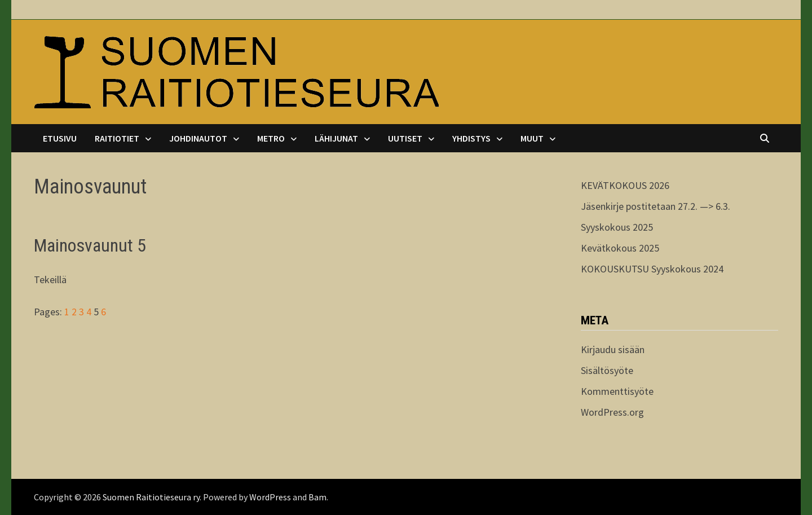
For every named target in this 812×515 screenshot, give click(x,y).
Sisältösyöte (607, 370)
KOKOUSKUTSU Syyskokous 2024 (652, 269)
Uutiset (405, 138)
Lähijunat (336, 138)
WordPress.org (612, 412)
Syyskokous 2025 (617, 227)
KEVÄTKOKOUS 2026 (625, 185)
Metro (271, 138)
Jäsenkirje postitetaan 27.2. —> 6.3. (656, 206)
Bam (317, 497)
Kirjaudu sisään (613, 349)
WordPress (270, 497)
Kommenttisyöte (617, 391)
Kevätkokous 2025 (620, 248)
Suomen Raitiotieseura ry (151, 497)
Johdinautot (198, 138)
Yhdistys (471, 138)
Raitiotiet (117, 138)
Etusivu (60, 138)
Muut (532, 138)
